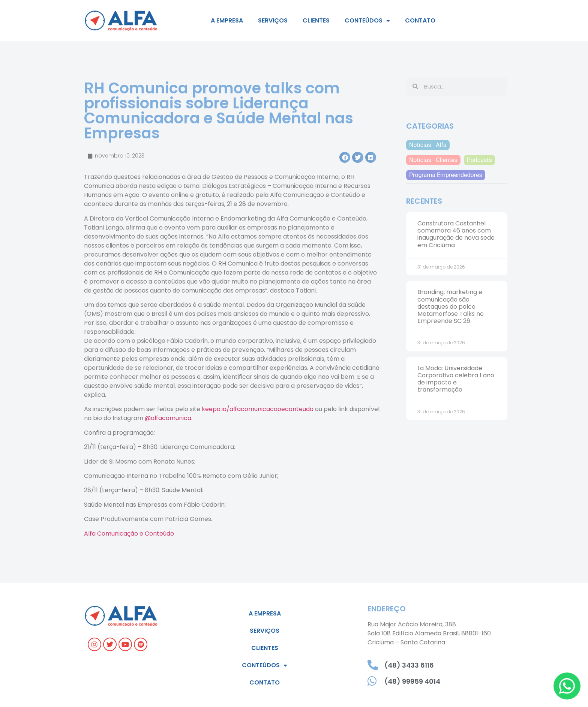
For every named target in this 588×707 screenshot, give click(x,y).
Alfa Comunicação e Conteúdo (129, 534)
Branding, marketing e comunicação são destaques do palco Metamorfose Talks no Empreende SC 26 (451, 306)
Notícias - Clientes (433, 160)
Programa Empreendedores (446, 175)
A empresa (227, 20)
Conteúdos (367, 21)
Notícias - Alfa (428, 145)
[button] (345, 157)
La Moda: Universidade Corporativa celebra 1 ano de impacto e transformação (456, 379)
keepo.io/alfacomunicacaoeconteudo (258, 409)
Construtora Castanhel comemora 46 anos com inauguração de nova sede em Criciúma (456, 234)
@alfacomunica (168, 418)
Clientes (316, 20)
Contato (420, 20)
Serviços (273, 20)
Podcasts (479, 160)
